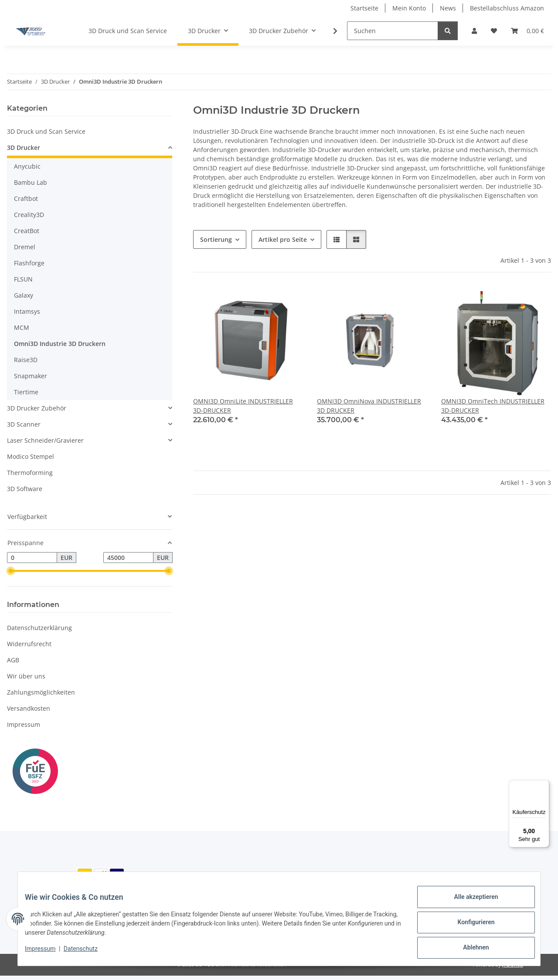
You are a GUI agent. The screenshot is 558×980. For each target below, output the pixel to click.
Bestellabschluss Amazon (507, 8)
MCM (22, 327)
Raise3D (26, 360)
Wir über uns (26, 676)
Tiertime (26, 392)
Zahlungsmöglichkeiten (41, 692)
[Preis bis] (128, 558)
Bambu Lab (31, 182)
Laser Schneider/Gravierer (45, 440)
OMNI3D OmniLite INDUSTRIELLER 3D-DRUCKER (243, 406)
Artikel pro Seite (283, 239)
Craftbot (26, 198)
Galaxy (24, 295)
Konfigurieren (469, 926)
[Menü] (544, 785)
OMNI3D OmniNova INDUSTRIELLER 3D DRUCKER (369, 406)
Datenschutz (88, 953)
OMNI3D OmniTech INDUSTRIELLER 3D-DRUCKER (493, 406)
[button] (474, 31)
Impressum (47, 953)
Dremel (25, 247)
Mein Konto (409, 8)
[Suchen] (393, 31)
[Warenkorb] (527, 31)
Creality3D (29, 215)
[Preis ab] (32, 558)
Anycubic (27, 166)
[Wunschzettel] (494, 31)
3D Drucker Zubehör (37, 408)
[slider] (10, 571)
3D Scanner (24, 424)
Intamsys (27, 311)
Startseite (364, 8)
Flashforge (29, 263)
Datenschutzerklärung (39, 628)
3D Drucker (24, 148)
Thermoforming (30, 473)
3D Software (25, 489)
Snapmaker (31, 376)
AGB (13, 660)
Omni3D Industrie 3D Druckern (60, 344)
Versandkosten (29, 708)
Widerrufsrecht (29, 644)
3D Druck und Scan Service (46, 131)
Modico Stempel (31, 456)
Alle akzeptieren (469, 904)
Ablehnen (469, 949)
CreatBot (27, 231)
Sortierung (216, 239)
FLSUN (23, 279)
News (448, 8)
